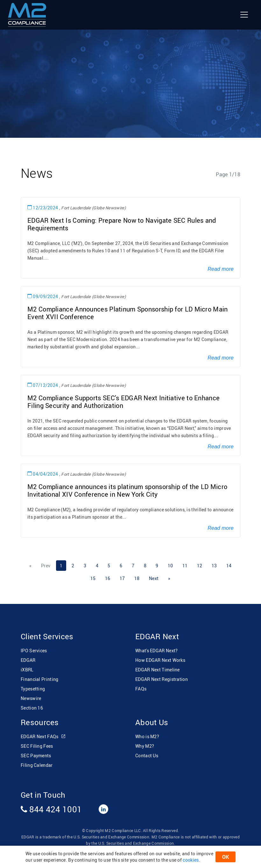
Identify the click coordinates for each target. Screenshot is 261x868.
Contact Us (147, 756)
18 (137, 578)
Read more (221, 269)
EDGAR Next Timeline (158, 670)
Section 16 (32, 708)
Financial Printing (39, 679)
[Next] (154, 578)
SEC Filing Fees (37, 746)
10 (170, 566)
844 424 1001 (51, 809)
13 (214, 566)
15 (93, 578)
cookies (191, 860)
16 (108, 578)
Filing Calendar (37, 765)
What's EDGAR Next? (156, 651)
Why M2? (145, 746)
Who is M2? (147, 736)
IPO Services (34, 651)
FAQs (141, 689)
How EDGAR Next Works (160, 660)
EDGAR (28, 660)
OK (226, 857)
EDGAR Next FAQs (43, 737)
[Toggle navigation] (244, 15)
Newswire (31, 698)
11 (185, 566)
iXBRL (27, 670)
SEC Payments (36, 756)
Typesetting (33, 689)
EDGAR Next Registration (162, 679)
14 (229, 566)
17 (122, 578)
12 (200, 566)
